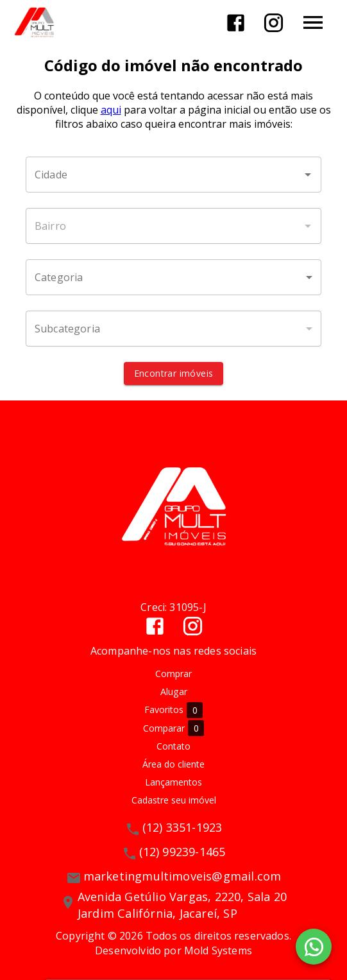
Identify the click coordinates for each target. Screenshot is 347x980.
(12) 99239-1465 (182, 852)
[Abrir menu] (313, 22)
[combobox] (173, 175)
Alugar (174, 692)
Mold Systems (218, 950)
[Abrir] (308, 175)
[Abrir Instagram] (274, 23)
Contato (173, 746)
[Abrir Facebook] (236, 23)
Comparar (173, 728)
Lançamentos (173, 782)
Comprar (173, 674)
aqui (111, 110)
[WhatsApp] (314, 947)
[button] (173, 277)
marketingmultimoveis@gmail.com (182, 876)
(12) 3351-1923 (182, 827)
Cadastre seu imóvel (174, 800)
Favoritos (173, 710)
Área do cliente (173, 764)
